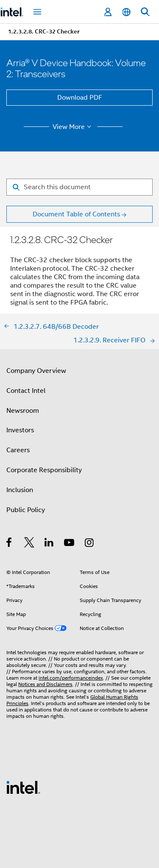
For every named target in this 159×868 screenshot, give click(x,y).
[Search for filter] (79, 187)
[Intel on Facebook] (10, 544)
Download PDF (80, 98)
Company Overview (36, 371)
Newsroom (23, 411)
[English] (126, 12)
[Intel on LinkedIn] (49, 544)
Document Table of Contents (76, 214)
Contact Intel (26, 391)
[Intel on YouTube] (70, 544)
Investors (20, 430)
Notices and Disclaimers (45, 684)
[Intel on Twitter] (29, 544)
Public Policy (26, 510)
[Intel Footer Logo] (23, 787)
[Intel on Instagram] (90, 544)
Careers (18, 450)
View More (73, 127)
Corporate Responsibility (44, 470)
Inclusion (20, 490)
